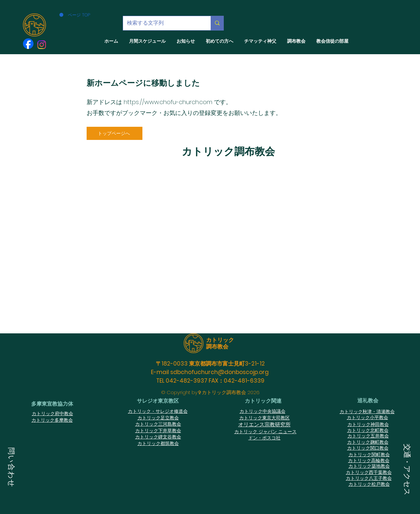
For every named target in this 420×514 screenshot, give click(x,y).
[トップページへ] (115, 133)
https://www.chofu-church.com (168, 102)
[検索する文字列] (162, 23)
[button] (11, 468)
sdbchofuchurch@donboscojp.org (220, 372)
